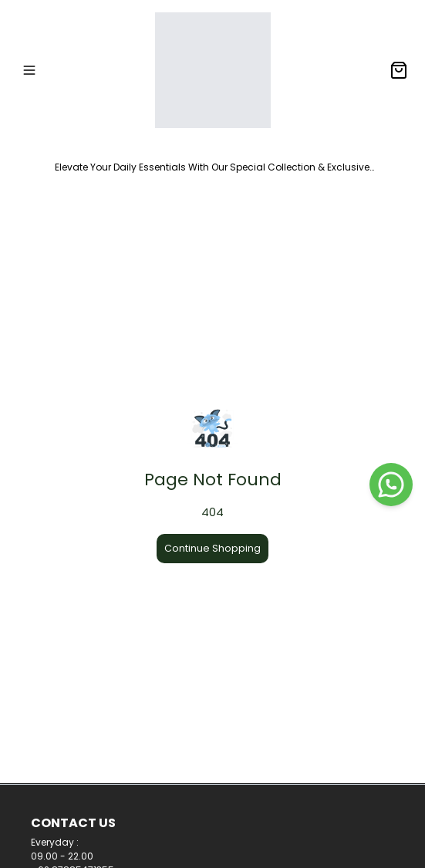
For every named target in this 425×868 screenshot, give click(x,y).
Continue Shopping (212, 548)
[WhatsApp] (391, 485)
